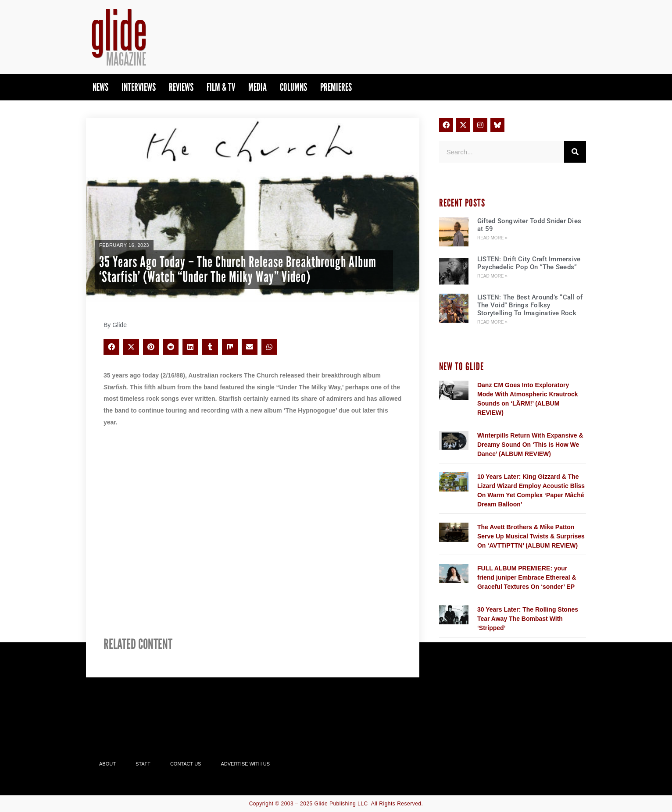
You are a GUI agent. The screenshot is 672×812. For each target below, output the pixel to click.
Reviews (181, 87)
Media (257, 87)
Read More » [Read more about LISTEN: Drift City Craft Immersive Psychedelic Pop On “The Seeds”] (492, 276)
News (100, 87)
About (107, 764)
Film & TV (221, 87)
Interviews (139, 87)
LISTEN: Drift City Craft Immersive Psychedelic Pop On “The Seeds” (529, 263)
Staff (143, 764)
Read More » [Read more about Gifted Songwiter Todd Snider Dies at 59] (492, 238)
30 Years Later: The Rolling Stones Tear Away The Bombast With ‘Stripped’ (528, 619)
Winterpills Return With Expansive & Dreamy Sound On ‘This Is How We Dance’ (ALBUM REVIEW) (530, 445)
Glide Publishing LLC (341, 804)
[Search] (575, 152)
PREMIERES (336, 87)
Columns (293, 87)
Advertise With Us (245, 764)
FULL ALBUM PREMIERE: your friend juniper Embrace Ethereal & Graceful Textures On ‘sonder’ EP (527, 577)
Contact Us (186, 764)
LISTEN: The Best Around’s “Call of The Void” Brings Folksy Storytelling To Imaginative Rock (530, 305)
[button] (111, 347)
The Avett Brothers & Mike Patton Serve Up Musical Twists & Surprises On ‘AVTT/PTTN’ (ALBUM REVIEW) (531, 536)
